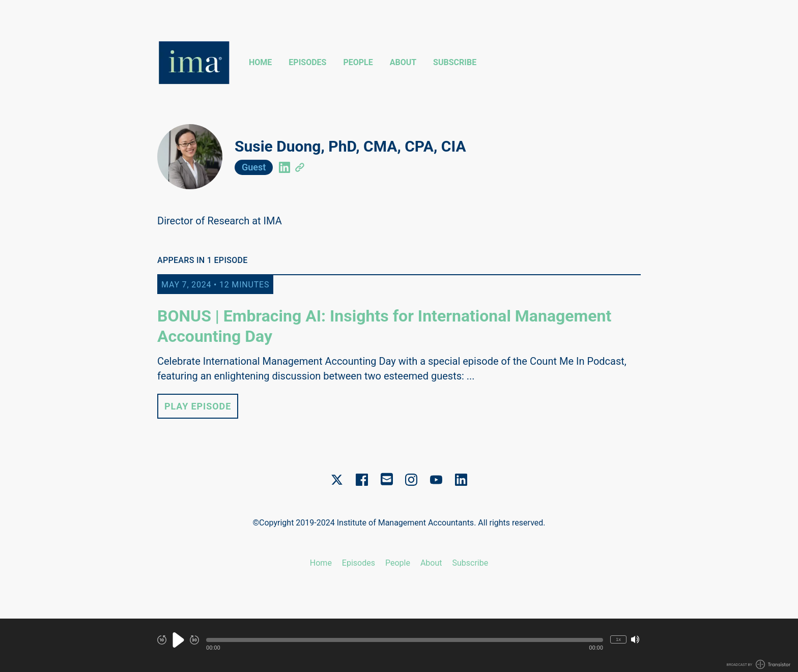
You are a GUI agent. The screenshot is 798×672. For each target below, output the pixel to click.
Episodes (307, 62)
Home (260, 62)
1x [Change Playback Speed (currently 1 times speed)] (618, 639)
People (358, 62)
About (403, 62)
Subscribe (455, 62)
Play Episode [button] (198, 406)
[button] (405, 640)
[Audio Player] (399, 645)
